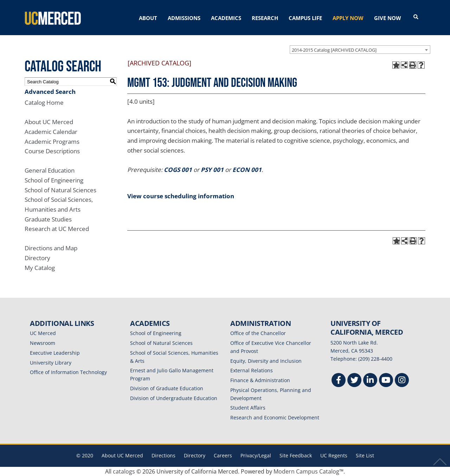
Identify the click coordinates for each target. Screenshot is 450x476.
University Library (51, 363)
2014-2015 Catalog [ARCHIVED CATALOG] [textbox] (334, 50)
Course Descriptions (52, 151)
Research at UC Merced (57, 229)
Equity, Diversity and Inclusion (266, 361)
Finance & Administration (260, 380)
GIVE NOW (388, 18)
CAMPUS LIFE (305, 18)
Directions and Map (51, 248)
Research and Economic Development (275, 417)
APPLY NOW (348, 18)
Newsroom (43, 343)
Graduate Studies (48, 219)
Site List (365, 455)
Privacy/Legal (256, 455)
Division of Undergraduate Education (174, 398)
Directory (37, 258)
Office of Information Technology (68, 372)
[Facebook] (339, 381)
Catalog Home (44, 102)
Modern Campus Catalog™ (308, 471)
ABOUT (148, 18)
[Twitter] (354, 381)
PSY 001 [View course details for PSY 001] (212, 170)
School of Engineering (54, 180)
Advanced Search (50, 92)
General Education (50, 170)
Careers (223, 455)
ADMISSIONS (184, 18)
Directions (163, 455)
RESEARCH (265, 18)
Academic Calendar (51, 132)
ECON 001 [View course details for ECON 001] (247, 170)
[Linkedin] (370, 381)
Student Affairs (248, 408)
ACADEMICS (226, 18)
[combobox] (360, 50)
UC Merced (43, 333)
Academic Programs (52, 141)
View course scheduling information (181, 196)
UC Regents (334, 455)
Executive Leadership (55, 353)
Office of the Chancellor (258, 333)
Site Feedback (296, 455)
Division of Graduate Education (167, 388)
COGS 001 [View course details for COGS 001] (178, 170)
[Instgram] (402, 381)
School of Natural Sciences (60, 190)
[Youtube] (386, 381)
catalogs (124, 471)
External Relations (252, 370)
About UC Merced (49, 122)
